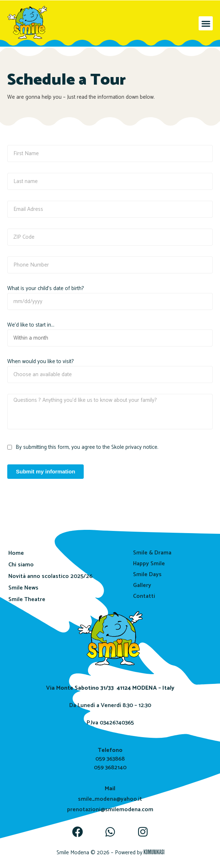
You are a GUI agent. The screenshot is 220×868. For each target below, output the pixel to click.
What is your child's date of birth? (46, 289)
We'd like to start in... (31, 325)
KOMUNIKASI (154, 852)
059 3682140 (110, 768)
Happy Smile (149, 564)
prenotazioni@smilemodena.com (110, 810)
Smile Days (147, 575)
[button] (206, 23)
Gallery (142, 585)
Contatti (144, 596)
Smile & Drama (152, 553)
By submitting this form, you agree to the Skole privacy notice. (87, 447)
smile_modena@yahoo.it (110, 799)
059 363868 (110, 759)
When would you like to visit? (41, 362)
